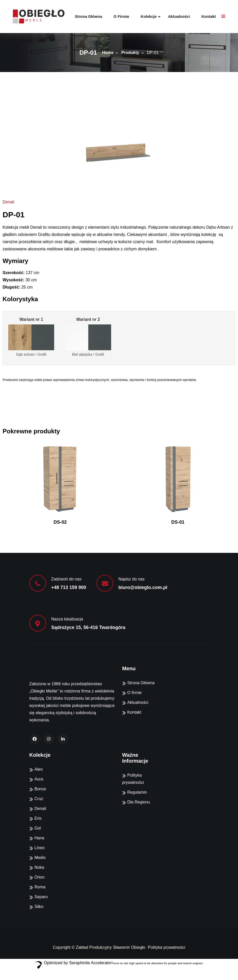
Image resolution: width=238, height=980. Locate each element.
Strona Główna (88, 16)
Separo (41, 897)
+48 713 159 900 (69, 587)
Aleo (39, 769)
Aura (39, 779)
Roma (40, 887)
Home (108, 53)
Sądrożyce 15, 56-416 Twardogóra (88, 627)
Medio (40, 858)
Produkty (130, 53)
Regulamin (137, 792)
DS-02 (60, 522)
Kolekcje (149, 16)
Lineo (40, 848)
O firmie (121, 16)
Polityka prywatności (166, 947)
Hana (39, 838)
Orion (40, 877)
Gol (38, 828)
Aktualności (179, 16)
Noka (39, 867)
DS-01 (178, 522)
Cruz (39, 799)
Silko (39, 907)
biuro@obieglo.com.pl (143, 587)
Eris (38, 818)
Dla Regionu (139, 802)
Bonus (40, 789)
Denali (8, 202)
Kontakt (209, 16)
